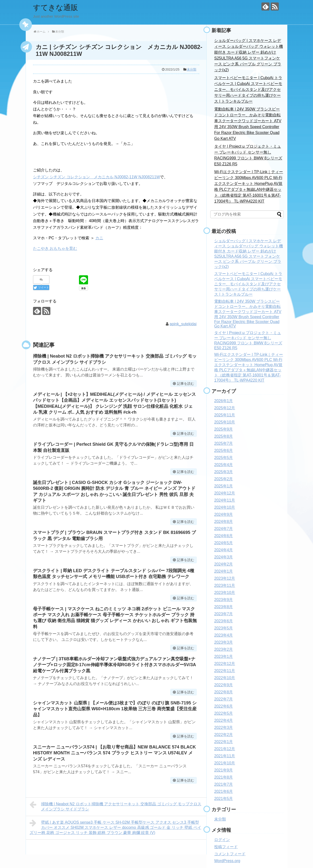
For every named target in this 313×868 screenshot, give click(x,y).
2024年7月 (224, 529)
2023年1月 (224, 657)
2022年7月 (224, 699)
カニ (99, 238)
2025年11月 (225, 415)
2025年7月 (224, 443)
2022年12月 (225, 664)
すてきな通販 (56, 7)
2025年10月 (225, 422)
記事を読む (186, 384)
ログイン (222, 840)
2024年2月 (224, 564)
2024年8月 (224, 522)
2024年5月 (224, 543)
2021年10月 (225, 763)
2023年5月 (224, 628)
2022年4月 (224, 720)
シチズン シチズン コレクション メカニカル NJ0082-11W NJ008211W (96, 177)
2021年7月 (224, 784)
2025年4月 (224, 465)
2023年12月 (225, 578)
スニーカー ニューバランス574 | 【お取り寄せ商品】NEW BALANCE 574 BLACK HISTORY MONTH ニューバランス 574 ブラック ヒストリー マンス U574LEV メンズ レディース (114, 753)
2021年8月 (224, 777)
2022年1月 (224, 742)
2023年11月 (225, 585)
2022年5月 (224, 713)
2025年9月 (224, 429)
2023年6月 (224, 621)
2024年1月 (224, 571)
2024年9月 (224, 514)
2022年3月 (224, 728)
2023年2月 (224, 649)
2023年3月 (224, 642)
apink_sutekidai (183, 324)
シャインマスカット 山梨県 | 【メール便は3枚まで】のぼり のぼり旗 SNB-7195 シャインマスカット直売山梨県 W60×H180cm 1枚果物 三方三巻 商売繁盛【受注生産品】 (115, 709)
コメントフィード (230, 854)
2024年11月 (225, 500)
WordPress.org (227, 861)
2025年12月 (225, 408)
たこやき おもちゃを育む (55, 248)
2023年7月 (224, 614)
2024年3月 (224, 557)
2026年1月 (224, 401)
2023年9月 (224, 600)
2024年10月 (225, 507)
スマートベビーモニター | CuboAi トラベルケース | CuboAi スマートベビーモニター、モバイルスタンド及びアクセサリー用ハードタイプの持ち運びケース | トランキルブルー (248, 90)
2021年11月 (225, 756)
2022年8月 (224, 692)
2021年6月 (224, 791)
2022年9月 (224, 685)
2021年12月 (225, 749)
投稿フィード (226, 847)
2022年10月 (225, 678)
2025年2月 (224, 479)
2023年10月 (225, 593)
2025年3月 (224, 472)
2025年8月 (224, 436)
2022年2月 (224, 735)
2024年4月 (224, 550)
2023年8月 (224, 607)
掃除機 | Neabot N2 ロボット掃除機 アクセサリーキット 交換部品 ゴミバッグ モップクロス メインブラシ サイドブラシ (115, 806)
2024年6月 (224, 536)
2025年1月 (224, 486)
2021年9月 (224, 770)
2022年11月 (225, 671)
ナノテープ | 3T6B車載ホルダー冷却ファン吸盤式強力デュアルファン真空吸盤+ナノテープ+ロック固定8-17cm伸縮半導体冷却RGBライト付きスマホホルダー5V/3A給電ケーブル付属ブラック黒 (115, 665)
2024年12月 (225, 493)
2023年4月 (224, 635)
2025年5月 (224, 458)
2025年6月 (224, 451)
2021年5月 (224, 799)
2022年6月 (224, 706)
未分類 (192, 69)
